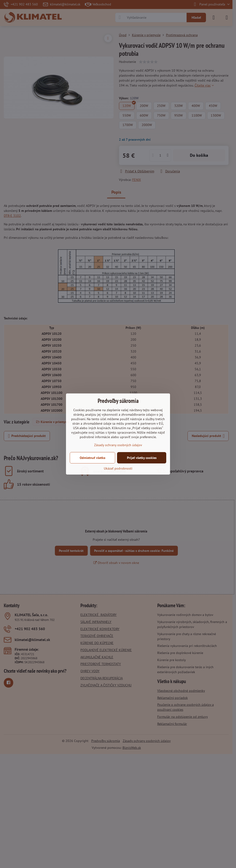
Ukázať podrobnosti (118, 468)
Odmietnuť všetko (93, 458)
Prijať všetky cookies (142, 458)
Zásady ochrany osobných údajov (118, 445)
